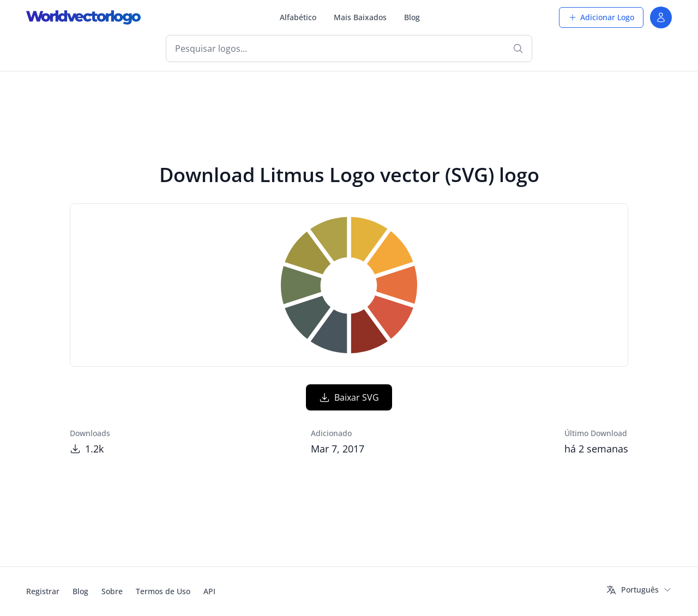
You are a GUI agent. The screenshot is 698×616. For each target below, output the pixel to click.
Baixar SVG (349, 397)
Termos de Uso (163, 591)
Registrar (43, 591)
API (209, 591)
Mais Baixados (360, 17)
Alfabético (298, 17)
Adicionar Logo (601, 17)
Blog (412, 17)
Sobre (112, 591)
